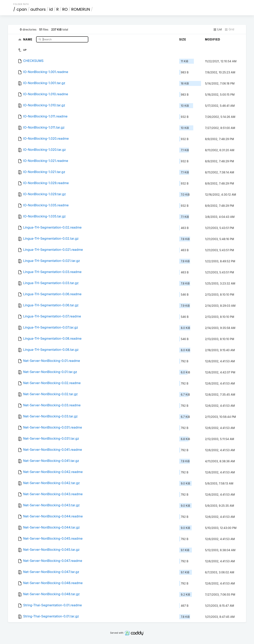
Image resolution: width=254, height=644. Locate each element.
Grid (229, 29)
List (218, 29)
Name (28, 39)
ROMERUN (81, 9)
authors (38, 9)
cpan (22, 9)
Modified (213, 39)
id (51, 9)
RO (65, 9)
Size (183, 39)
